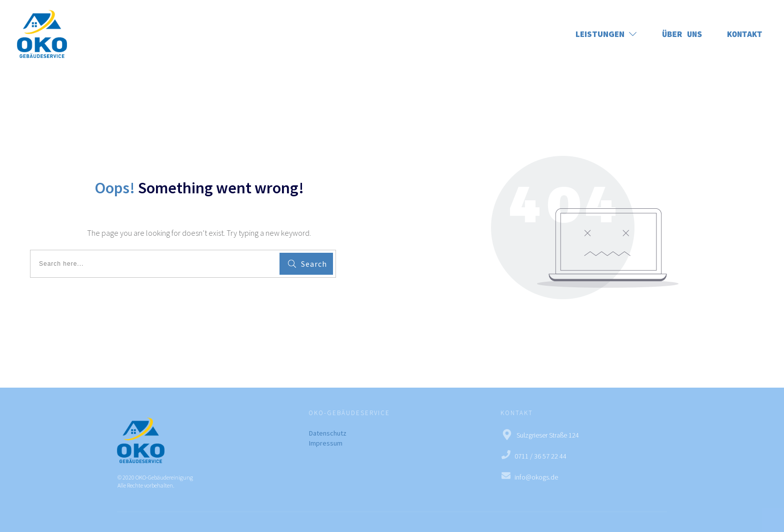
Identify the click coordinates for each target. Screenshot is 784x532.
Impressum (326, 443)
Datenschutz (328, 433)
